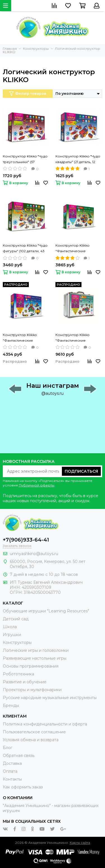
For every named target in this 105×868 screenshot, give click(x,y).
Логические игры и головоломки (36, 650)
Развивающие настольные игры (35, 658)
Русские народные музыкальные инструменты (50, 698)
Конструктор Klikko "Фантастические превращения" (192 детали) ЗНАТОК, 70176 (75, 249)
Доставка (12, 763)
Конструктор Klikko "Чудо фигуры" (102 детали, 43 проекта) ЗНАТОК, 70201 (25, 249)
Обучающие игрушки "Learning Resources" (46, 611)
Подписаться (81, 471)
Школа (10, 627)
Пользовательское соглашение (34, 732)
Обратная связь (19, 756)
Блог (8, 748)
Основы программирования (31, 666)
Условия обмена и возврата (31, 740)
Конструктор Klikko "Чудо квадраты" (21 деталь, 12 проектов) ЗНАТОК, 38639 (78, 159)
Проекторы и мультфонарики (32, 690)
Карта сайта (80, 843)
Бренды (11, 705)
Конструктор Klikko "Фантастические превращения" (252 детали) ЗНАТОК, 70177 (23, 338)
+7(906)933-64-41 (26, 540)
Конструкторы (17, 642)
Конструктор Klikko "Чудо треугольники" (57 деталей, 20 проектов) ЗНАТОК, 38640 (25, 159)
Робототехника (18, 674)
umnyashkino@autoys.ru (34, 554)
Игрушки (12, 635)
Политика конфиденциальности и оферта (45, 724)
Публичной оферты (37, 485)
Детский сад (16, 619)
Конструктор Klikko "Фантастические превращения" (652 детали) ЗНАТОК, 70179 (75, 338)
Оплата (10, 771)
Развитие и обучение (25, 682)
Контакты (12, 779)
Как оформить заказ (23, 787)
